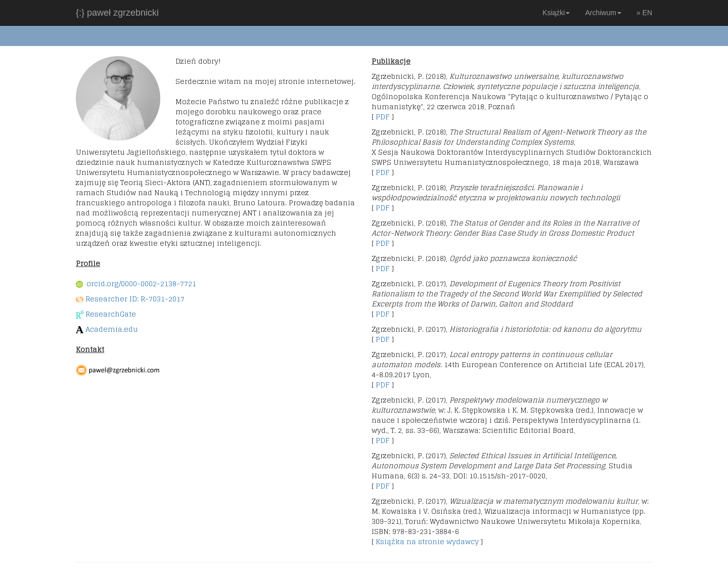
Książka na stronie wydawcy (427, 541)
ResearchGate (111, 314)
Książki (556, 13)
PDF (383, 117)
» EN (644, 13)
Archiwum (603, 13)
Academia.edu (112, 329)
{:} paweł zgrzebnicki (117, 13)
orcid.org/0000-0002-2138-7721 (136, 283)
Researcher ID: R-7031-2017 (135, 299)
